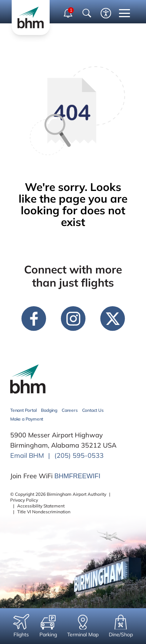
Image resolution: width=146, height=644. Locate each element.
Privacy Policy (24, 500)
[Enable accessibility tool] (106, 13)
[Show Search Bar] (87, 13)
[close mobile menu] (124, 13)
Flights (21, 626)
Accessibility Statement (41, 506)
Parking (48, 626)
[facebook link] (34, 318)
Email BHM (27, 455)
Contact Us (93, 410)
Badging (49, 410)
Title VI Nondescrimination (44, 512)
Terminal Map (83, 626)
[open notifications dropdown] (69, 13)
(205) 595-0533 (79, 455)
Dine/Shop (121, 626)
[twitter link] (112, 318)
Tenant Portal (23, 410)
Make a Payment (27, 419)
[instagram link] (73, 318)
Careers (70, 410)
